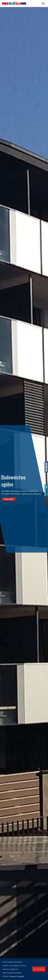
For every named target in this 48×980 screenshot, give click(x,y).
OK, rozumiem (39, 969)
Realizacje (10, 499)
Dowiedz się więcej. (17, 976)
